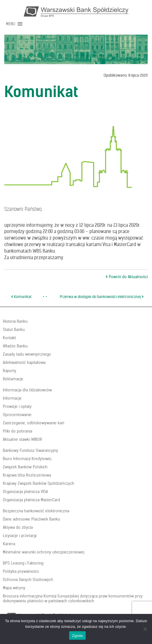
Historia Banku (15, 321)
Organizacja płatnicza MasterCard (31, 500)
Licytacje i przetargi (20, 536)
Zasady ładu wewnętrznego (27, 354)
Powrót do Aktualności (127, 277)
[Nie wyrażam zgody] (145, 629)
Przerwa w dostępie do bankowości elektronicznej (102, 297)
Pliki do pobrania (18, 431)
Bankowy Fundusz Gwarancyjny (30, 450)
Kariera (9, 544)
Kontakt (9, 338)
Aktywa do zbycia (18, 527)
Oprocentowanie (17, 415)
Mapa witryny (14, 588)
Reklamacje (13, 379)
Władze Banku (15, 346)
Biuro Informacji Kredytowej (27, 459)
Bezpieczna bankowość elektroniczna (36, 511)
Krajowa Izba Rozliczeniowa (27, 475)
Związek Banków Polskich (25, 467)
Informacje (12, 398)
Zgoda (77, 636)
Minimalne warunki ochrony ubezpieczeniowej (44, 552)
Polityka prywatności (21, 571)
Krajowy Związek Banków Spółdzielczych (39, 483)
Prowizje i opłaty (17, 406)
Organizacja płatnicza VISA (25, 492)
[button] (11, 24)
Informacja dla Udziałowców (27, 390)
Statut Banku (14, 330)
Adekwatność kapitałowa (24, 362)
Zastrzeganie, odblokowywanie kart (34, 423)
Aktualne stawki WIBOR (22, 439)
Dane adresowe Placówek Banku (31, 519)
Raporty (10, 371)
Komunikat (21, 297)
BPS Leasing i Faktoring (23, 563)
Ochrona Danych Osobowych (28, 580)
